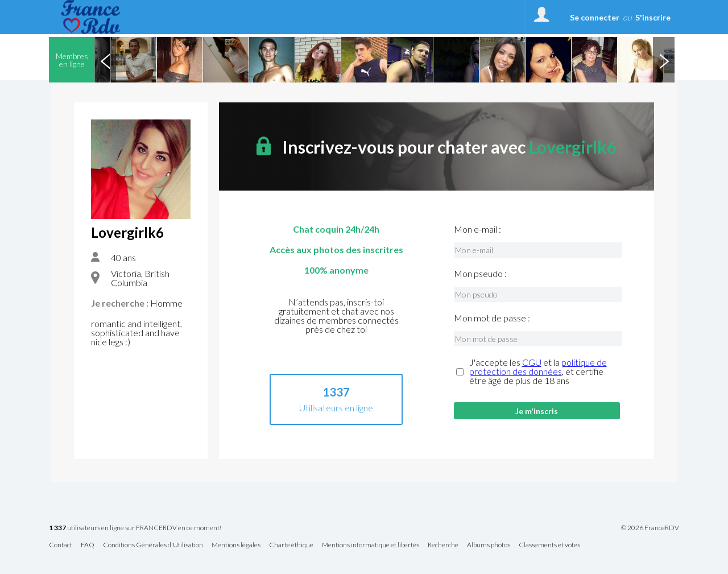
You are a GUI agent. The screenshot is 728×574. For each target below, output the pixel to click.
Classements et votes (549, 545)
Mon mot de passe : (492, 318)
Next (664, 60)
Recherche (443, 545)
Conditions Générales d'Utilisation (153, 545)
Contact (61, 545)
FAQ (88, 545)
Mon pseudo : (480, 274)
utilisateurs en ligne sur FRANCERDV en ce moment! (135, 528)
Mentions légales (236, 545)
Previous (105, 60)
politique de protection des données (538, 367)
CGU (532, 362)
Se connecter (595, 17)
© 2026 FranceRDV (650, 528)
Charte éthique (291, 545)
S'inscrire (653, 17)
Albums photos (489, 545)
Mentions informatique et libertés (371, 545)
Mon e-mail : (477, 229)
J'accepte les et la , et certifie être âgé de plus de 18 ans (538, 371)
